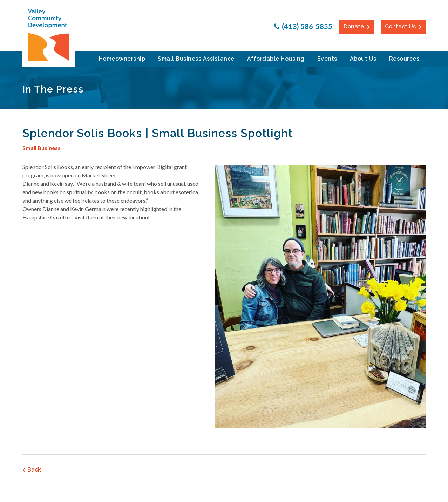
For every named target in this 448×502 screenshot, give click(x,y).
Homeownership (122, 59)
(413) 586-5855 (307, 26)
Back (34, 470)
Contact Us (400, 26)
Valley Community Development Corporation (49, 35)
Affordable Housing (276, 59)
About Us (363, 59)
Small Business (42, 148)
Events (327, 59)
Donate (354, 26)
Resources (404, 59)
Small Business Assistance (196, 59)
